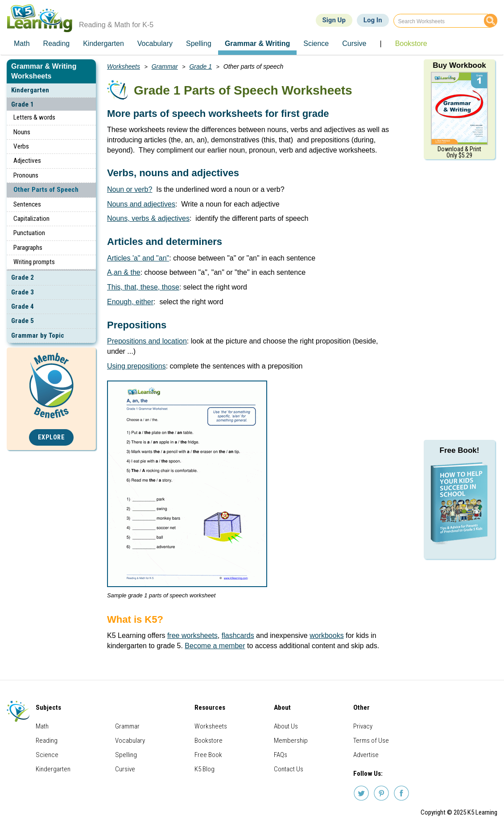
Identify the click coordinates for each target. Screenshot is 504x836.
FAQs (281, 755)
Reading (47, 741)
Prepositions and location (147, 341)
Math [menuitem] (22, 43)
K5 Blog (204, 769)
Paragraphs (28, 248)
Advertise (366, 755)
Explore (52, 437)
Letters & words (34, 117)
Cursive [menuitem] (354, 43)
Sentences (27, 204)
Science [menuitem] (316, 43)
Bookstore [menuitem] (411, 43)
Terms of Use (371, 741)
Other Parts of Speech (46, 190)
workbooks (326, 635)
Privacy (363, 726)
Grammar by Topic (38, 335)
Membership (291, 741)
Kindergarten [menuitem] (103, 43)
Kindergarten (30, 90)
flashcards (238, 635)
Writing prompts (34, 262)
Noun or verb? (130, 189)
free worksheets (192, 635)
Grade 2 (23, 277)
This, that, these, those (143, 287)
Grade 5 (23, 321)
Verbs (21, 146)
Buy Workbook (459, 65)
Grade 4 (23, 306)
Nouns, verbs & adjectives (148, 218)
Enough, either (130, 302)
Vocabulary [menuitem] (155, 43)
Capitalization (31, 219)
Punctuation (29, 233)
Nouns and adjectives (141, 204)
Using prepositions (136, 366)
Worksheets (124, 66)
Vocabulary (130, 741)
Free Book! (460, 450)
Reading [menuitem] (57, 43)
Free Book (208, 755)
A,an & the (124, 272)
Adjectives (27, 161)
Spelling (126, 755)
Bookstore (209, 741)
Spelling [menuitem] (199, 43)
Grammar (165, 66)
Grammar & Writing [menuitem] (257, 43)
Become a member (215, 646)
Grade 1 (23, 104)
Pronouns (26, 175)
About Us (286, 726)
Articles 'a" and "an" (138, 258)
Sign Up (334, 20)
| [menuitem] (380, 43)
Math (42, 726)
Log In (373, 20)
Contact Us (289, 769)
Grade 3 (23, 292)
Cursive (125, 769)
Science (47, 755)
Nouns (22, 132)
